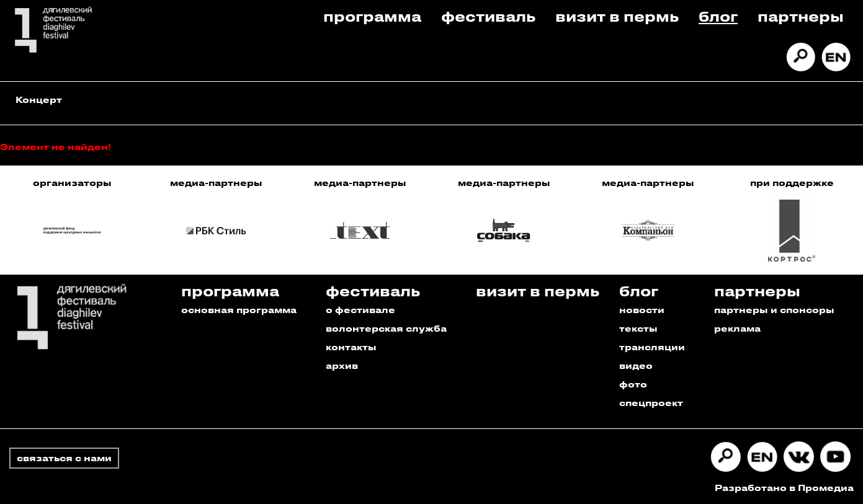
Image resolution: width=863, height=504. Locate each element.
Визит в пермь (617, 16)
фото (633, 384)
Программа (372, 16)
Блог (718, 16)
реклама (737, 328)
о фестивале (360, 310)
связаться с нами (64, 458)
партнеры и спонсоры (774, 310)
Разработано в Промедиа (784, 488)
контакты (351, 347)
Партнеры (801, 16)
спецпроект (651, 403)
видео (636, 365)
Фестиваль (488, 16)
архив (342, 365)
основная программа (239, 310)
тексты (638, 328)
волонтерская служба (386, 328)
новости (642, 310)
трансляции (652, 347)
